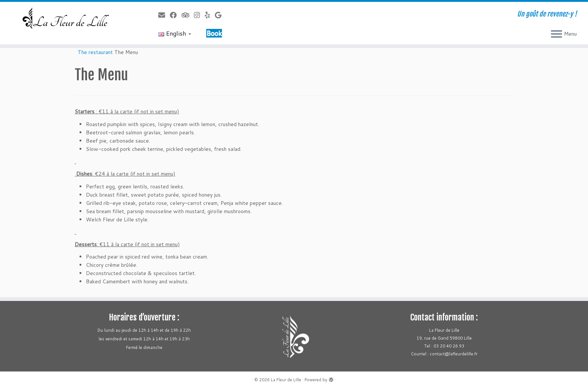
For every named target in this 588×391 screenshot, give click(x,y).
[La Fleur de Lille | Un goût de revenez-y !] (68, 18)
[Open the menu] (556, 35)
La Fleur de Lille (286, 380)
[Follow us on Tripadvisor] (188, 15)
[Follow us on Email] (164, 15)
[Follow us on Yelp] (210, 15)
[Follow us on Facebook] (176, 15)
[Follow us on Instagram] (199, 15)
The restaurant (95, 52)
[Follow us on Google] (220, 15)
